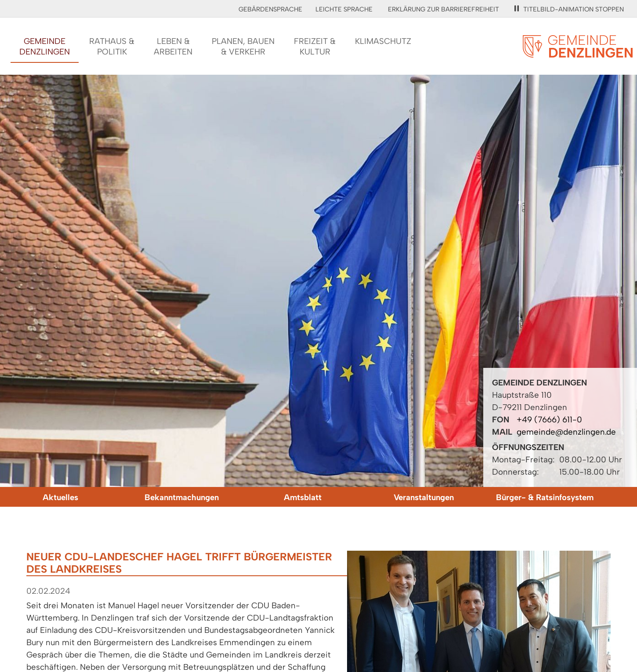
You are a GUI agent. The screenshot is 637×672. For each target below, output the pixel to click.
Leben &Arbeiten (173, 46)
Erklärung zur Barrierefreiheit (443, 9)
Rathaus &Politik (112, 46)
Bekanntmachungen (182, 497)
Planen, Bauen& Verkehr (243, 46)
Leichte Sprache (344, 9)
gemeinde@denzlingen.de (566, 432)
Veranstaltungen (424, 497)
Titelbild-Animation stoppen (569, 9)
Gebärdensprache (270, 9)
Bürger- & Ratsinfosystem (545, 497)
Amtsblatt (303, 497)
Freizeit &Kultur (315, 46)
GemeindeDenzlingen (45, 46)
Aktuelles (60, 497)
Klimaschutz (383, 41)
